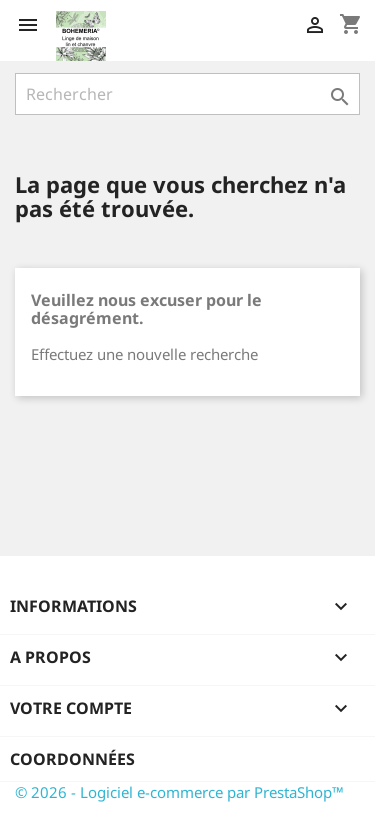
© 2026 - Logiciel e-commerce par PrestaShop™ (179, 792)
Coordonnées (72, 759)
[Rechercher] (187, 94)
